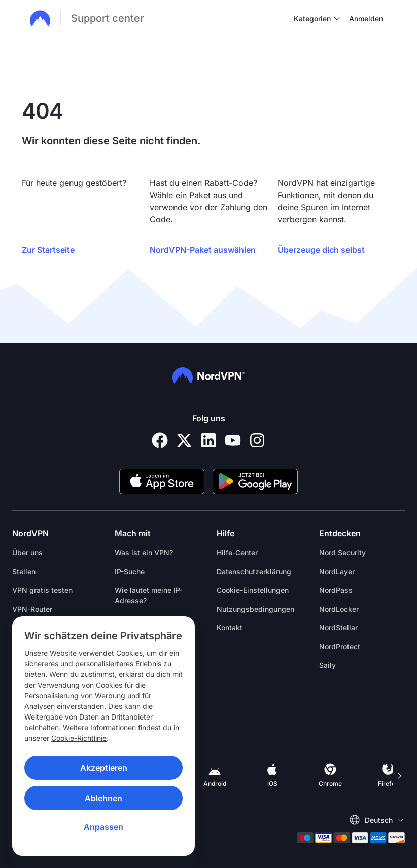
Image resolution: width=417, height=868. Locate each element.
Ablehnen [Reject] (103, 798)
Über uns (27, 553)
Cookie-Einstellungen (253, 590)
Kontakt (230, 628)
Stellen (24, 571)
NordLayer (337, 571)
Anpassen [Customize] (103, 827)
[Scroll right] (399, 776)
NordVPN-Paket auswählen (203, 250)
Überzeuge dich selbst (321, 250)
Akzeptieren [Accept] (104, 768)
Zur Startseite (48, 250)
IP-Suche (130, 571)
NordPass (336, 590)
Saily (327, 665)
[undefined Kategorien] (337, 18)
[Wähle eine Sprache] (377, 820)
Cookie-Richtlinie (79, 738)
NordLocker (339, 609)
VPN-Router (32, 609)
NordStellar (338, 628)
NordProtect (340, 646)
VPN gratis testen (42, 590)
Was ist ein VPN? (144, 553)
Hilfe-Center (237, 553)
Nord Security (342, 553)
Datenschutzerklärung (254, 571)
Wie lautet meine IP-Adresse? (149, 595)
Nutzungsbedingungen (255, 609)
